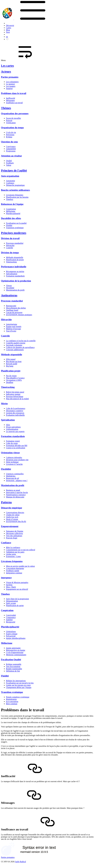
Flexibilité (10, 288)
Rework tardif (12, 364)
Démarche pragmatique (15, 185)
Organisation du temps (12, 128)
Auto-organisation (10, 176)
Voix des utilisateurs (14, 536)
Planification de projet (15, 260)
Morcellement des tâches (16, 308)
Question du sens (9, 142)
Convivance (11, 146)
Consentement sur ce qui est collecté (21, 550)
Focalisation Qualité (11, 660)
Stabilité (9, 620)
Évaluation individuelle (15, 415)
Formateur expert (13, 441)
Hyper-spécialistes (13, 427)
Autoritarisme (12, 324)
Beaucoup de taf (12, 478)
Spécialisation (12, 274)
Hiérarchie (10, 245)
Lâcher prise (11, 554)
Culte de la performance (16, 408)
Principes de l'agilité (14, 170)
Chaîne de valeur (13, 515)
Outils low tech (12, 517)
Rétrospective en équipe (16, 650)
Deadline (10, 382)
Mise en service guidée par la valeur (20, 566)
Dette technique (12, 462)
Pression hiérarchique (15, 396)
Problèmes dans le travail (14, 93)
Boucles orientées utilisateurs (15, 190)
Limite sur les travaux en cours (18, 685)
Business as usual (13, 490)
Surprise (9, 88)
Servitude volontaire (14, 345)
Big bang (10, 366)
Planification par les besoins (17, 197)
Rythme (9, 137)
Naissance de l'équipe (15, 531)
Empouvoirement (10, 526)
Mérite (4, 404)
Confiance (10, 183)
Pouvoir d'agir (12, 538)
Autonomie (10, 181)
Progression (11, 151)
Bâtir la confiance (13, 547)
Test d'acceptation (13, 666)
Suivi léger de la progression (17, 599)
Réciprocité (11, 622)
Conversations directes (15, 512)
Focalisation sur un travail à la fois (20, 683)
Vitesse (9, 286)
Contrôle (9, 248)
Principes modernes (14, 233)
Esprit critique (12, 634)
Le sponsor (10, 84)
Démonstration (12, 601)
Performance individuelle (14, 267)
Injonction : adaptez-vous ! (17, 480)
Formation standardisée (15, 276)
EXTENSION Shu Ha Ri (16, 521)
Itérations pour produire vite (17, 460)
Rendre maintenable (14, 669)
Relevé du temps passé (15, 392)
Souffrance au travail (14, 103)
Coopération (11, 209)
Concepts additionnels (15, 350)
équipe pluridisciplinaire (16, 638)
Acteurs (6, 71)
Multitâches (11, 476)
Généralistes (11, 632)
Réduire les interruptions (16, 681)
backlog (9, 585)
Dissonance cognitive (15, 411)
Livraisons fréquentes (15, 195)
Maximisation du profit (15, 290)
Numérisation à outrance (16, 495)
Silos (8, 425)
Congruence (11, 617)
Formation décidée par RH (17, 446)
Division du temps (10, 253)
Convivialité (11, 615)
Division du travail (10, 238)
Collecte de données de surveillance (20, 347)
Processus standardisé (15, 243)
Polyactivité (11, 636)
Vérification (11, 123)
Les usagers (11, 86)
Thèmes (6, 108)
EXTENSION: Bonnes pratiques (19, 315)
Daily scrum (11, 603)
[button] (33, 19)
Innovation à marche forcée (17, 492)
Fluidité (9, 225)
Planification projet (11, 371)
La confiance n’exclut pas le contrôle (21, 341)
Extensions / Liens (13, 556)
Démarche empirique (11, 508)
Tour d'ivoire (11, 331)
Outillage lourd (12, 310)
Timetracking (11, 262)
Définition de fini (13, 671)
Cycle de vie (11, 132)
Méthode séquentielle (15, 257)
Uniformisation (12, 429)
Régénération (11, 699)
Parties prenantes (10, 77)
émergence (6, 578)
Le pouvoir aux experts (15, 431)
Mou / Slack (11, 587)
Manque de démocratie (15, 497)
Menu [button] (22, 60)
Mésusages (10, 100)
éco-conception (12, 701)
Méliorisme (11, 211)
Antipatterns (9, 295)
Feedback (10, 163)
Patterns (6, 502)
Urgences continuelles (15, 474)
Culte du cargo (12, 443)
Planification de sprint (15, 605)
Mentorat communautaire (16, 655)
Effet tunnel (11, 359)
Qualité (9, 161)
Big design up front (14, 361)
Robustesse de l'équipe (12, 204)
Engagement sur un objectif (17, 589)
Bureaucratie (11, 306)
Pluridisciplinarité (13, 213)
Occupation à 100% (14, 380)
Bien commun (12, 704)
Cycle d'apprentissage (15, 652)
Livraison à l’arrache (14, 464)
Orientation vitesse (10, 453)
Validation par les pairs (15, 552)
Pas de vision (11, 376)
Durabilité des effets (11, 218)
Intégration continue (14, 573)
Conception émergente (15, 568)
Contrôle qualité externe (16, 343)
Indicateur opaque (13, 394)
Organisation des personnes (15, 113)
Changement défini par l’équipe (19, 687)
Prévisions (10, 135)
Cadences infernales (14, 457)
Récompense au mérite (15, 271)
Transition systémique (15, 228)
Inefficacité (11, 98)
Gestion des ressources (15, 413)
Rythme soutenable (14, 664)
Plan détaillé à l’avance (15, 378)
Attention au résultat (11, 156)
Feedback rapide (13, 571)
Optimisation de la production (16, 281)
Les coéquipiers (12, 82)
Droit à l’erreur (12, 519)
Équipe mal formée (14, 326)
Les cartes (7, 66)
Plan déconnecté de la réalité (17, 399)
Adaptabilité (11, 149)
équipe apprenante (13, 648)
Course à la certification (16, 448)
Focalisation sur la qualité (16, 223)
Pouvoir (9, 120)
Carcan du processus (14, 312)
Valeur (9, 165)
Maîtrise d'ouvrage (13, 329)
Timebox (10, 199)
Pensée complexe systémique (18, 697)
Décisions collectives (14, 533)
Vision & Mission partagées (17, 582)
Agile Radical (20, 862)
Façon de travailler (13, 118)
